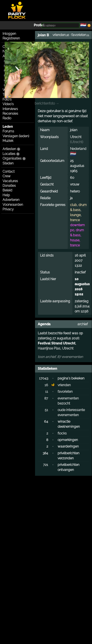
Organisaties (12, 158)
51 (46, 410)
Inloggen (9, 34)
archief (83, 324)
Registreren (11, 38)
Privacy (8, 209)
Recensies (10, 114)
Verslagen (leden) (16, 136)
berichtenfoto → (47, 103)
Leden (8, 127)
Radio (7, 118)
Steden (8, 163)
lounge (75, 215)
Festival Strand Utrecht (57, 343)
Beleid (7, 190)
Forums (8, 131)
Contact (9, 171)
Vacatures (10, 181)
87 (46, 398)
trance (75, 220)
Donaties (9, 186)
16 (46, 385)
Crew (7, 176)
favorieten (79, 35)
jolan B (43, 35)
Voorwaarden (13, 205)
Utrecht (76, 137)
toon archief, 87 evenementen (60, 357)
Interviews (10, 109)
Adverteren (11, 200)
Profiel (39, 25)
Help (6, 195)
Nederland (78, 149)
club (73, 205)
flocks (62, 433)
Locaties (9, 154)
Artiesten (9, 149)
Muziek (8, 141)
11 (47, 392)
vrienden (59, 35)
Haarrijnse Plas (49, 348)
